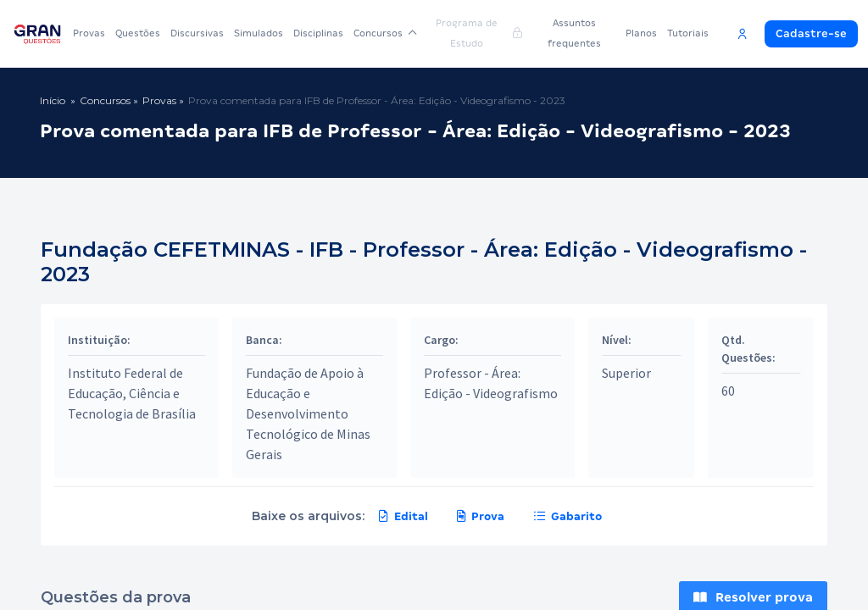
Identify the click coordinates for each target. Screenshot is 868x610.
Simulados (259, 33)
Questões (138, 33)
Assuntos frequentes (574, 33)
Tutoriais (688, 33)
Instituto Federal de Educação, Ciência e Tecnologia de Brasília (132, 393)
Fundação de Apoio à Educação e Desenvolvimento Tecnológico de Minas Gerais (308, 413)
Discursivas (197, 33)
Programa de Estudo (479, 33)
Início (53, 100)
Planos (641, 33)
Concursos (385, 33)
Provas (89, 33)
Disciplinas (318, 33)
